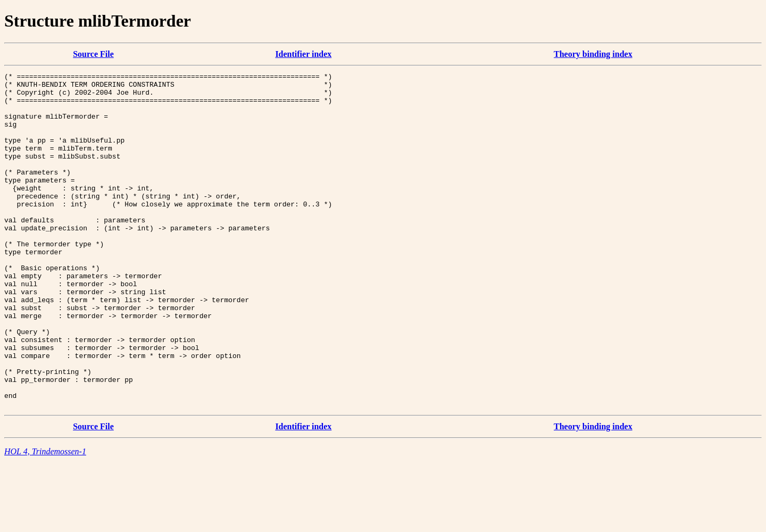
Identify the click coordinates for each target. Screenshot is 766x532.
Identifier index (303, 54)
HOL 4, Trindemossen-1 (45, 518)
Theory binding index (593, 54)
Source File (93, 54)
